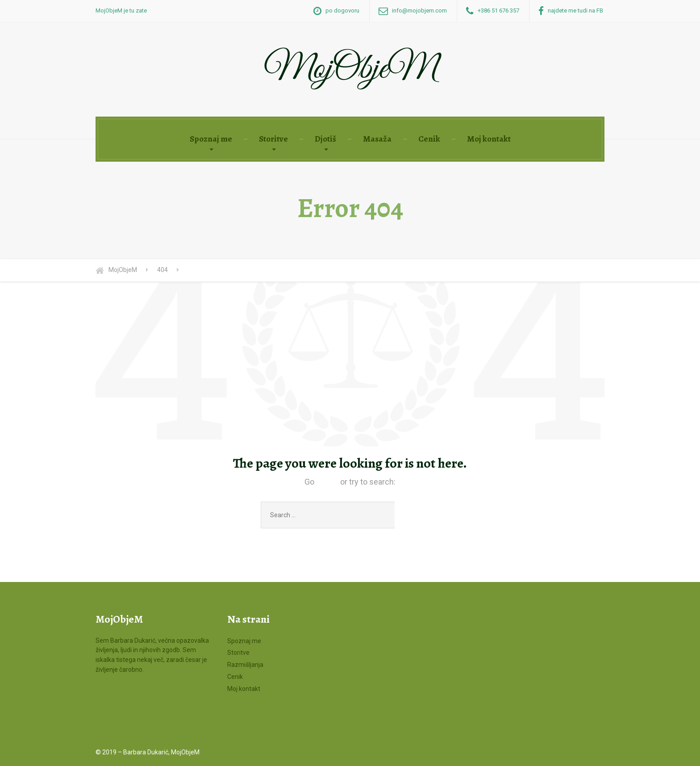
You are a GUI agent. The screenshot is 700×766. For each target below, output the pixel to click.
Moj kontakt (489, 139)
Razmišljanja (245, 665)
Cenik (429, 139)
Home (327, 482)
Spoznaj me (211, 139)
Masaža (377, 139)
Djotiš (325, 139)
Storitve (273, 139)
